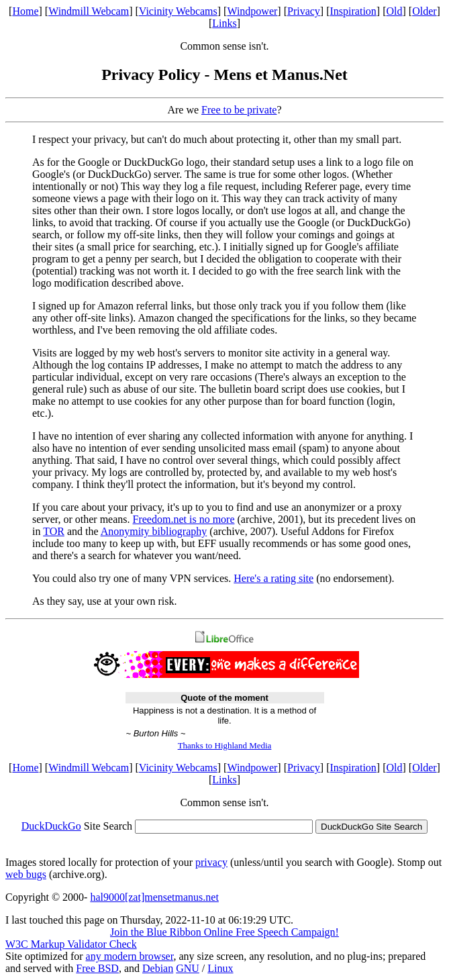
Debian (158, 968)
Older (424, 11)
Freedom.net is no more (184, 519)
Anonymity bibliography (154, 531)
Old (395, 11)
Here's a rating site (273, 578)
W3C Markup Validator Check (71, 944)
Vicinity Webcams (178, 11)
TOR (54, 531)
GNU (188, 968)
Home (25, 11)
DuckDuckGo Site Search (371, 827)
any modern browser (130, 956)
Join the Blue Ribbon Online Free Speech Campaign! (224, 932)
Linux (220, 968)
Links (224, 23)
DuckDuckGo (51, 826)
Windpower (252, 11)
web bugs (26, 874)
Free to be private (239, 110)
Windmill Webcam (89, 11)
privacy (211, 862)
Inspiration (353, 11)
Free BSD (97, 968)
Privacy (304, 11)
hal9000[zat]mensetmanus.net (154, 897)
